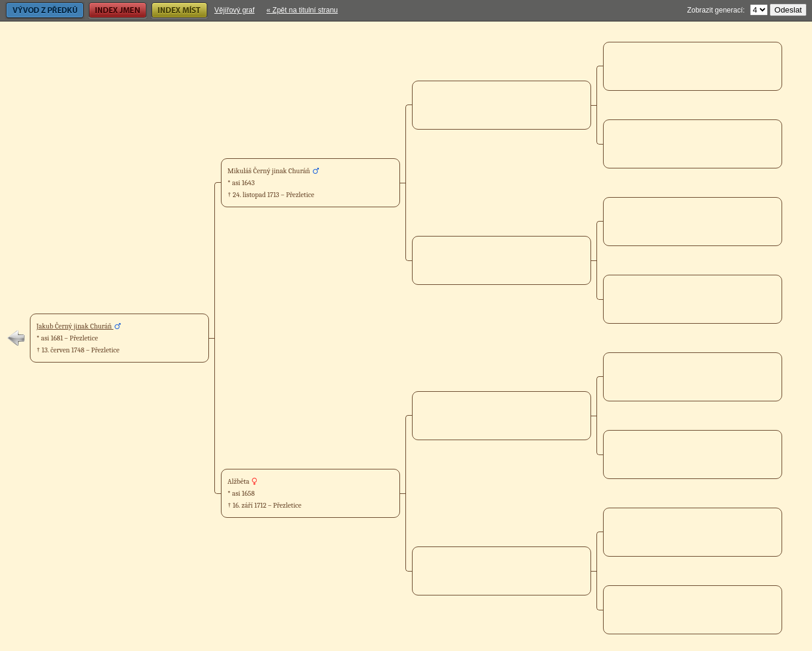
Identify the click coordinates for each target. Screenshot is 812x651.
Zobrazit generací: (716, 10)
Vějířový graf (234, 10)
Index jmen (118, 10)
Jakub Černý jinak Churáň (75, 326)
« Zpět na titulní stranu (302, 10)
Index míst (179, 10)
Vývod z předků (45, 10)
